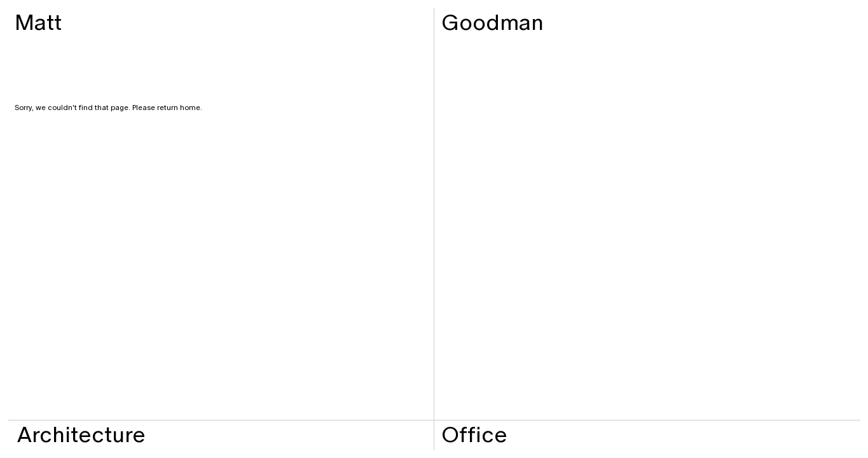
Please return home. (166, 108)
